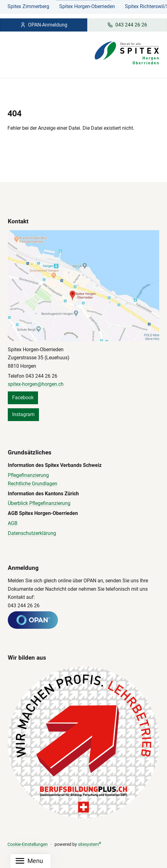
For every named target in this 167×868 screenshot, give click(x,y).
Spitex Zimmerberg (28, 6)
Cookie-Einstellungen (28, 844)
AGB (13, 523)
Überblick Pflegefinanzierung (39, 503)
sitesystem (90, 844)
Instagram (23, 414)
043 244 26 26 (127, 25)
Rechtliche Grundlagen (33, 484)
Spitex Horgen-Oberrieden (87, 6)
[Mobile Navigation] (29, 861)
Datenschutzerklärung (32, 533)
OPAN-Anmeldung (44, 25)
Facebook (23, 398)
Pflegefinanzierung (28, 475)
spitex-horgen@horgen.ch (36, 384)
